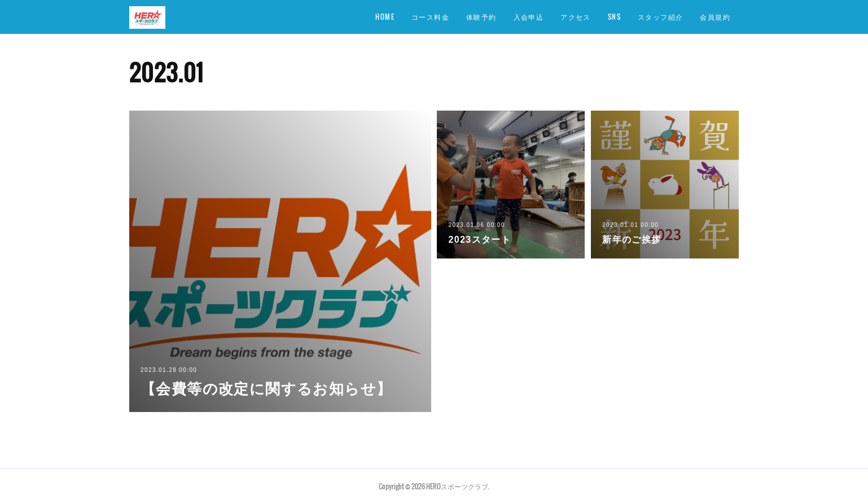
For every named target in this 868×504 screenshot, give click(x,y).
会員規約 (715, 17)
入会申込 (529, 17)
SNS (614, 17)
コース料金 (430, 17)
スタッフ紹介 (660, 17)
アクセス (576, 17)
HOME (385, 17)
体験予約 (481, 17)
